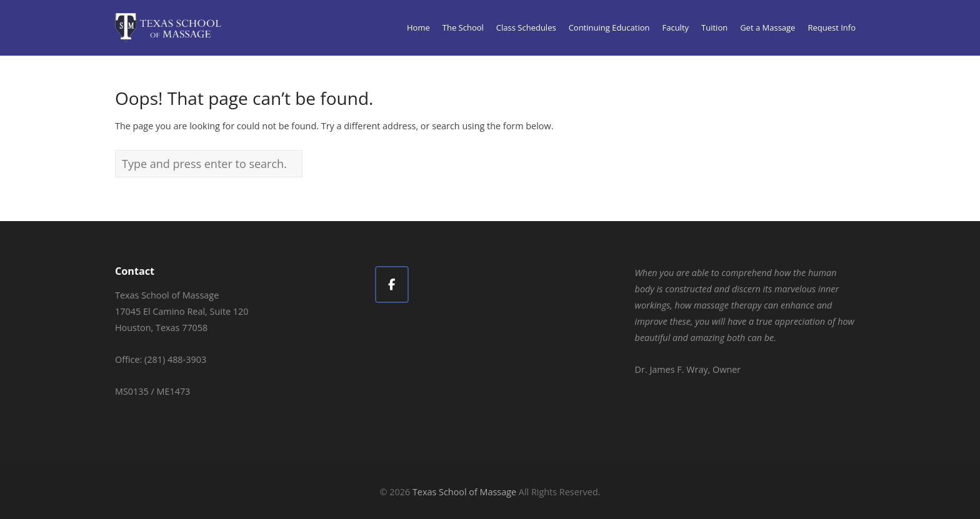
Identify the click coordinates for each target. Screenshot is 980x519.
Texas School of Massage (464, 492)
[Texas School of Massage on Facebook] (392, 284)
